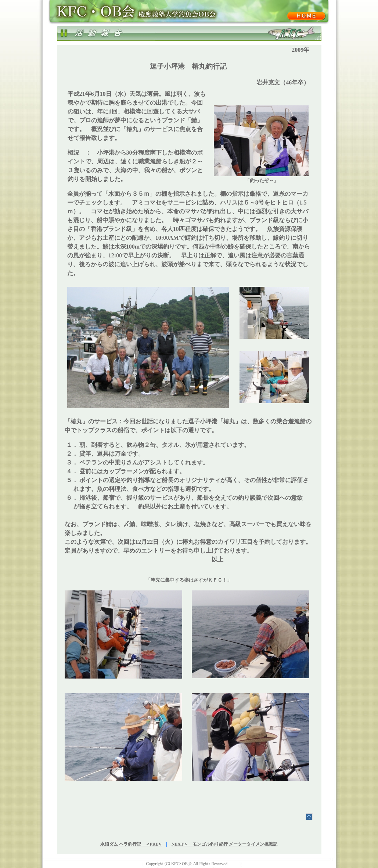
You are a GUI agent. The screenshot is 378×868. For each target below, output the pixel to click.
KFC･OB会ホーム (306, 16)
